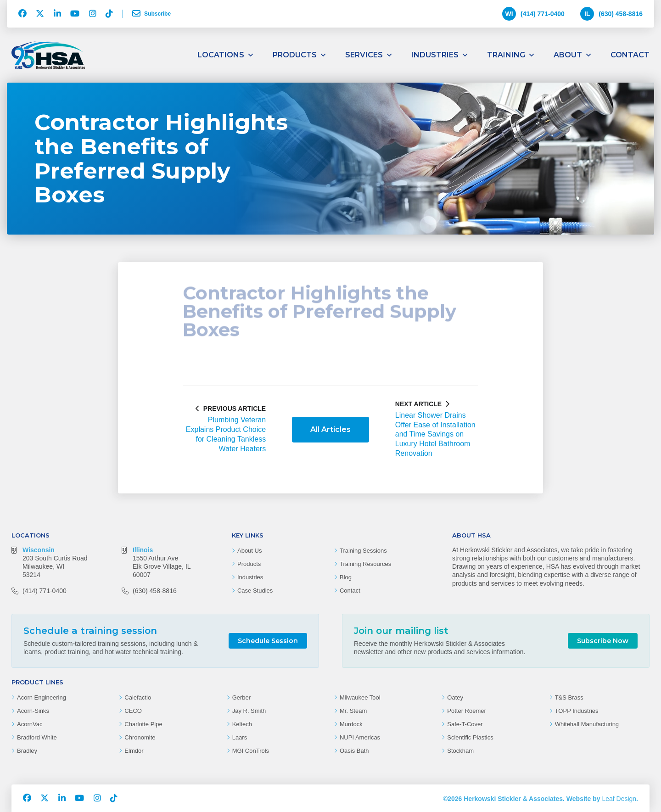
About (573, 55)
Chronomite (140, 737)
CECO (133, 711)
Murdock (351, 724)
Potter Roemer (467, 711)
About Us (249, 551)
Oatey (455, 697)
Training (511, 55)
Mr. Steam (353, 711)
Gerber (241, 697)
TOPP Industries (577, 711)
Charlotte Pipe (143, 724)
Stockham (460, 751)
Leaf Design (619, 799)
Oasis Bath (354, 751)
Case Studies (255, 591)
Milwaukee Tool (360, 697)
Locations (226, 55)
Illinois (143, 550)
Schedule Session (268, 641)
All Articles (330, 429)
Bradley (27, 751)
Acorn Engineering (42, 697)
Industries (440, 55)
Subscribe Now (603, 641)
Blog (346, 577)
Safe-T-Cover (465, 724)
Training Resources (365, 564)
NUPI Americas (360, 737)
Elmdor (134, 751)
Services (369, 55)
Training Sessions (363, 551)
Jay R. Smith (249, 711)
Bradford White (37, 737)
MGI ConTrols (251, 751)
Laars (240, 737)
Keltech (242, 724)
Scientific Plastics (470, 737)
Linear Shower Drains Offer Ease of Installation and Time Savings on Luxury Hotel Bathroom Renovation (435, 434)
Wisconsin (39, 550)
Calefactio (138, 697)
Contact (630, 55)
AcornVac (30, 724)
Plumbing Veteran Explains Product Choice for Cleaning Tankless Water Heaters (226, 434)
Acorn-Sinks (33, 711)
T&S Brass (569, 697)
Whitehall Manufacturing (587, 724)
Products (300, 55)
